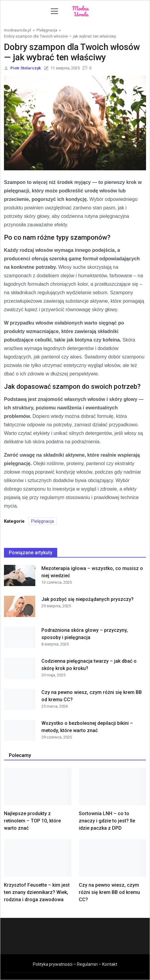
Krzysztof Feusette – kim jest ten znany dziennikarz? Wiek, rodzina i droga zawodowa (37, 892)
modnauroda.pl (17, 30)
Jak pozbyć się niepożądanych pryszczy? (87, 599)
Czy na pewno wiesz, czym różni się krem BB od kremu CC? (109, 892)
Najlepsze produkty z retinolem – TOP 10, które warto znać (32, 821)
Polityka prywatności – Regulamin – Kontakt (75, 964)
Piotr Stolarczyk (26, 68)
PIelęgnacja (47, 30)
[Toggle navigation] (54, 11)
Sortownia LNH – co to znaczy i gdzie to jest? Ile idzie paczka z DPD (107, 821)
